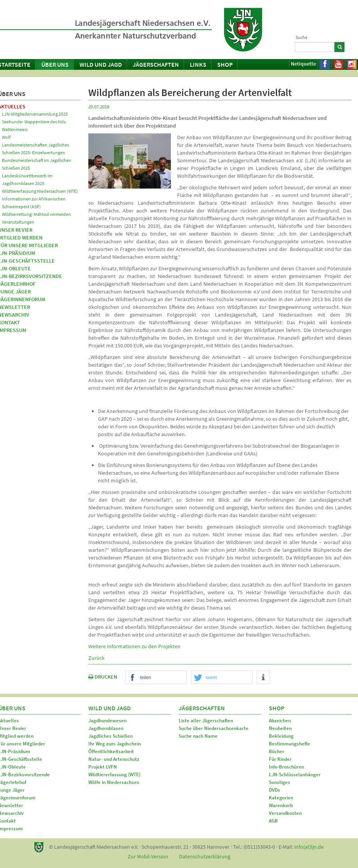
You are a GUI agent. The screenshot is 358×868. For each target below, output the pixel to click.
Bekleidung (281, 736)
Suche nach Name (198, 736)
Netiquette (303, 64)
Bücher (277, 751)
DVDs (274, 790)
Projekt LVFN (103, 767)
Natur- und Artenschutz (114, 759)
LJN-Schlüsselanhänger (295, 774)
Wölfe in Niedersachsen (114, 782)
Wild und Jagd (101, 64)
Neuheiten (280, 728)
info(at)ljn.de (309, 847)
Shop (225, 64)
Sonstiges (279, 782)
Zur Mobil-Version (148, 856)
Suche (301, 37)
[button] (156, 678)
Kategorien (281, 798)
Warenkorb (281, 805)
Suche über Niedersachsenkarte (214, 728)
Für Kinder (280, 759)
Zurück (96, 658)
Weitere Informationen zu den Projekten (134, 646)
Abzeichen (280, 721)
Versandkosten (285, 813)
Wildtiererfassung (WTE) (114, 774)
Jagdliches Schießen (111, 736)
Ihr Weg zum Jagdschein (115, 744)
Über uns (55, 64)
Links (198, 64)
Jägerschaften (156, 64)
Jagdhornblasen (106, 728)
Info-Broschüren (286, 767)
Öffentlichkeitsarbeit (111, 751)
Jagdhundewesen (107, 721)
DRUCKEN (103, 677)
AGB (273, 821)
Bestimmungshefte (290, 744)
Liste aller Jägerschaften (206, 721)
